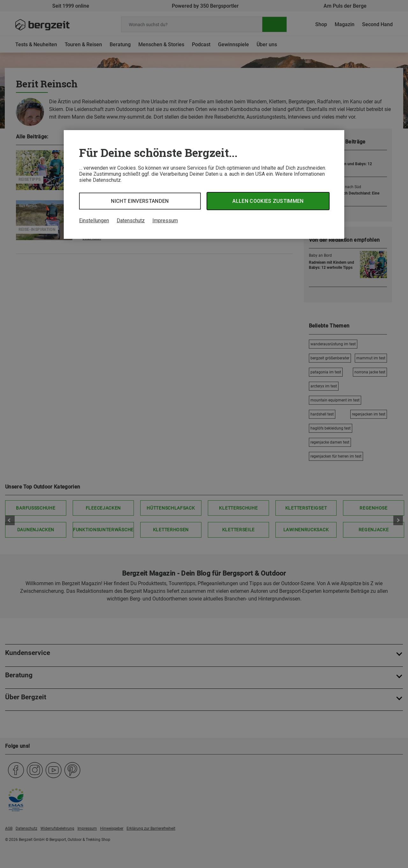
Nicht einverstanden (140, 201)
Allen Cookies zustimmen (268, 201)
